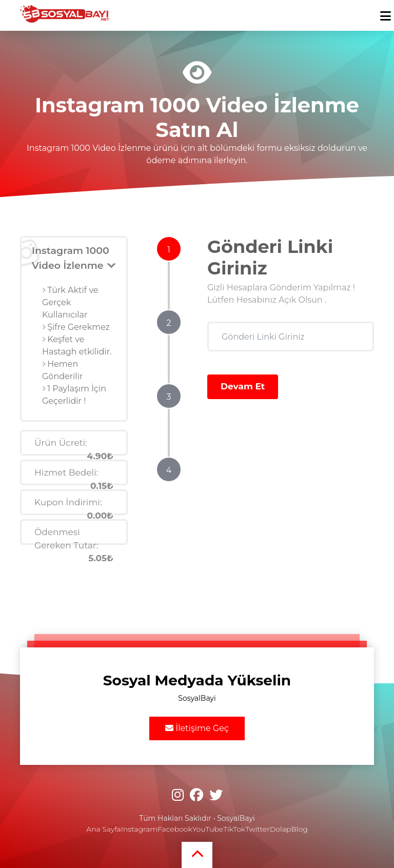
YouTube (208, 829)
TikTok (234, 829)
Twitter (257, 829)
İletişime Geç (197, 728)
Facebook (175, 829)
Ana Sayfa (103, 829)
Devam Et (243, 386)
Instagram (139, 829)
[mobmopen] (386, 12)
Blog (299, 829)
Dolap (281, 829)
